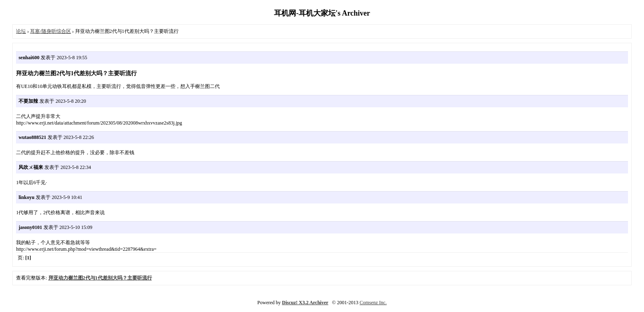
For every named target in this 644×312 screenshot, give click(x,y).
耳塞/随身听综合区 (50, 31)
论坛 (21, 31)
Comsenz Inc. (373, 303)
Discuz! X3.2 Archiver (305, 303)
